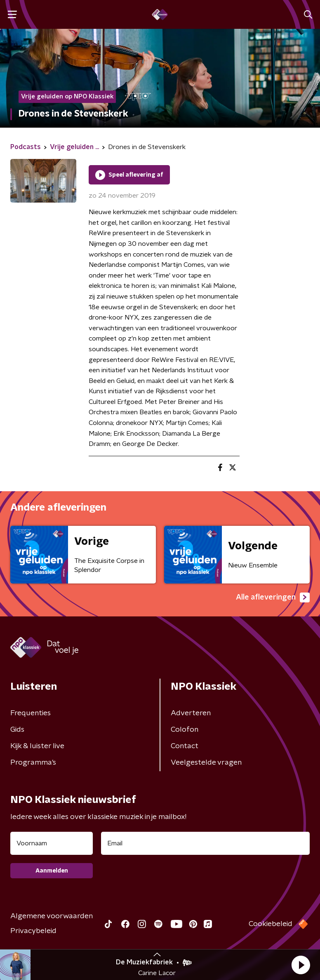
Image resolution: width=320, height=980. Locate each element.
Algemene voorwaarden (52, 916)
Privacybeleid (33, 931)
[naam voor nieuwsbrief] (52, 843)
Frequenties (31, 713)
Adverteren (191, 713)
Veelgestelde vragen (206, 763)
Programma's (33, 763)
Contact (185, 746)
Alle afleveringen (273, 597)
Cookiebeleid (271, 924)
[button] (301, 965)
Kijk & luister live (37, 746)
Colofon (185, 730)
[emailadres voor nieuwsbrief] (205, 843)
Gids (17, 730)
